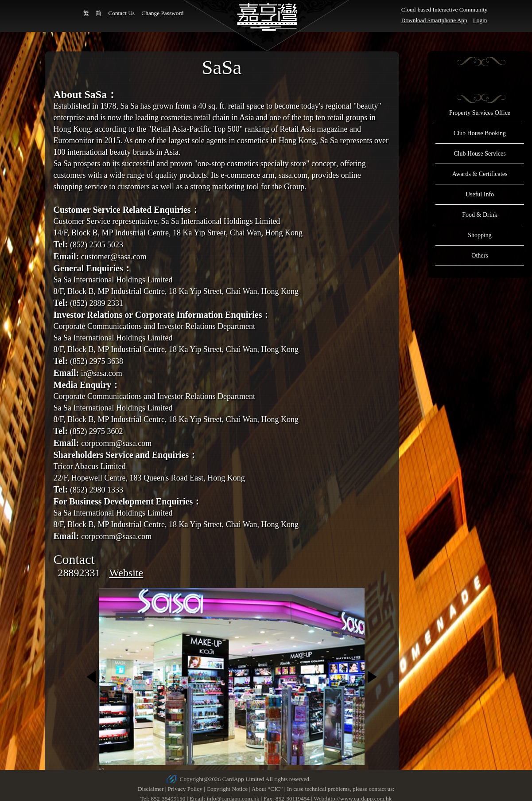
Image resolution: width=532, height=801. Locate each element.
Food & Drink (480, 215)
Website (126, 573)
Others (480, 256)
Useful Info (480, 194)
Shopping (480, 235)
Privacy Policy (185, 789)
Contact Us (121, 13)
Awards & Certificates (480, 174)
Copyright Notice (227, 789)
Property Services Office (480, 113)
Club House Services (480, 154)
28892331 (79, 573)
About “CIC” (267, 789)
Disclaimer (151, 789)
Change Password (162, 13)
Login (480, 20)
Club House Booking (480, 133)
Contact (74, 559)
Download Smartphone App (434, 20)
